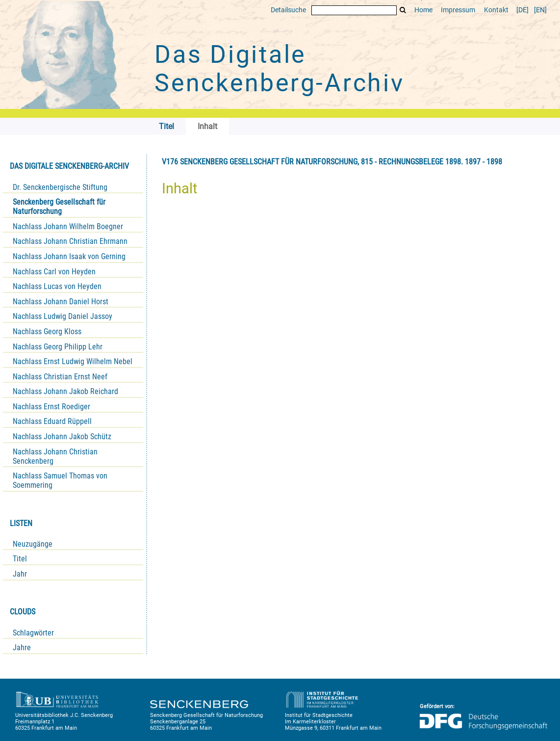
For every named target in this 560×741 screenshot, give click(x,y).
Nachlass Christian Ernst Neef (60, 377)
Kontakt (496, 10)
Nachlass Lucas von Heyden (57, 286)
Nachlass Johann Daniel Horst (61, 302)
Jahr (20, 574)
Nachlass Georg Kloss (47, 331)
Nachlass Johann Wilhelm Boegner (68, 226)
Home (423, 10)
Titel (20, 559)
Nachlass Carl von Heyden (54, 272)
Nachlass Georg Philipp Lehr (58, 347)
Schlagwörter (33, 633)
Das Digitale (280, 69)
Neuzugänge (33, 544)
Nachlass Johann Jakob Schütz (62, 437)
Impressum (458, 10)
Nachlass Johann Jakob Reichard (65, 391)
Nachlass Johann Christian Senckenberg (55, 456)
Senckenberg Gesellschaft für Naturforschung (59, 207)
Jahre (22, 648)
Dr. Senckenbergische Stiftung (60, 187)
